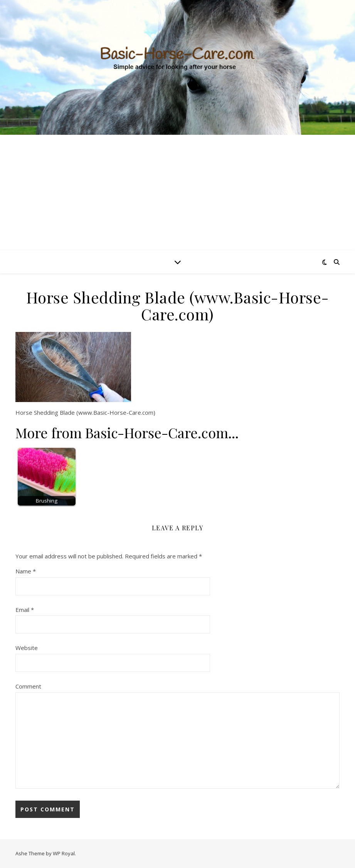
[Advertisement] (177, 193)
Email (25, 610)
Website (27, 648)
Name (26, 571)
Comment (28, 686)
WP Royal (64, 853)
